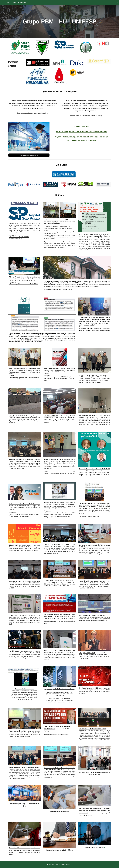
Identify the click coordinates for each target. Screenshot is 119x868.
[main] (59, 22)
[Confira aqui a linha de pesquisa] (29, 155)
